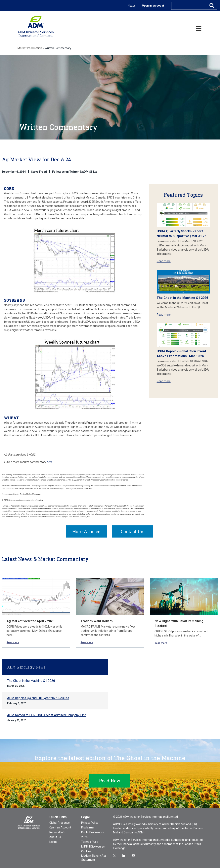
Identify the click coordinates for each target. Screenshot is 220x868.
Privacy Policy (90, 823)
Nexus (132, 6)
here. (50, 462)
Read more (164, 261)
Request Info (57, 832)
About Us (55, 837)
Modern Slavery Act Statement (94, 858)
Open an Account (153, 6)
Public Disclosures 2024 (92, 835)
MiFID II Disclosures (93, 847)
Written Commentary (58, 48)
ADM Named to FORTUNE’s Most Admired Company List (46, 715)
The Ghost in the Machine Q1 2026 (182, 298)
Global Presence (60, 823)
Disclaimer (88, 827)
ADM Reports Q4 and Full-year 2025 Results (38, 698)
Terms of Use (90, 842)
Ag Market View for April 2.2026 (30, 621)
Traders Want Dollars (97, 621)
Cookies (86, 851)
